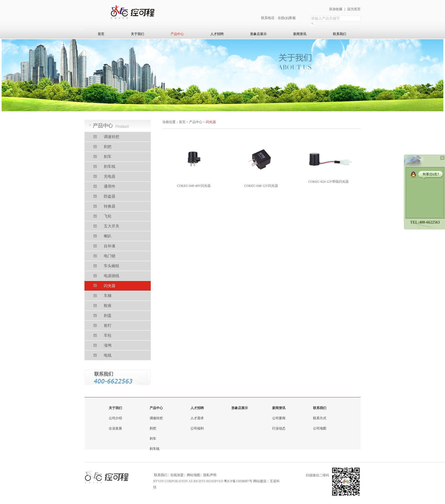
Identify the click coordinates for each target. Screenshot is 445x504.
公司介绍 (115, 418)
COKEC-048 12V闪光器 (261, 186)
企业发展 (115, 428)
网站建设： (261, 481)
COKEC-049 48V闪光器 (194, 186)
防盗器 (110, 196)
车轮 (108, 335)
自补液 (110, 246)
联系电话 (268, 18)
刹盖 (108, 316)
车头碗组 (112, 266)
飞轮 (108, 216)
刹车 (108, 157)
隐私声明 (210, 475)
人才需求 (197, 418)
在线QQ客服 (287, 18)
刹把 (108, 147)
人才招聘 (217, 34)
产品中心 (177, 34)
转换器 (110, 206)
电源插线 (112, 276)
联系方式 (320, 418)
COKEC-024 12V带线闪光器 (329, 182)
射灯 (108, 326)
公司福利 (197, 428)
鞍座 (108, 306)
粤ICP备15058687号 (238, 481)
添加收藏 (336, 9)
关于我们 (137, 34)
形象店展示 (258, 34)
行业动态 (279, 428)
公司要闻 (279, 418)
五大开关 (112, 226)
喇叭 (108, 236)
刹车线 (110, 167)
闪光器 (110, 286)
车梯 (108, 296)
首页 (101, 34)
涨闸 (108, 345)
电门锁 (110, 256)
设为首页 (354, 9)
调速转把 (112, 137)
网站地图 (194, 475)
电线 (108, 355)
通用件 (110, 186)
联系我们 (340, 34)
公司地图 (320, 428)
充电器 (110, 177)
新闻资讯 (300, 34)
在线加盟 (177, 475)
